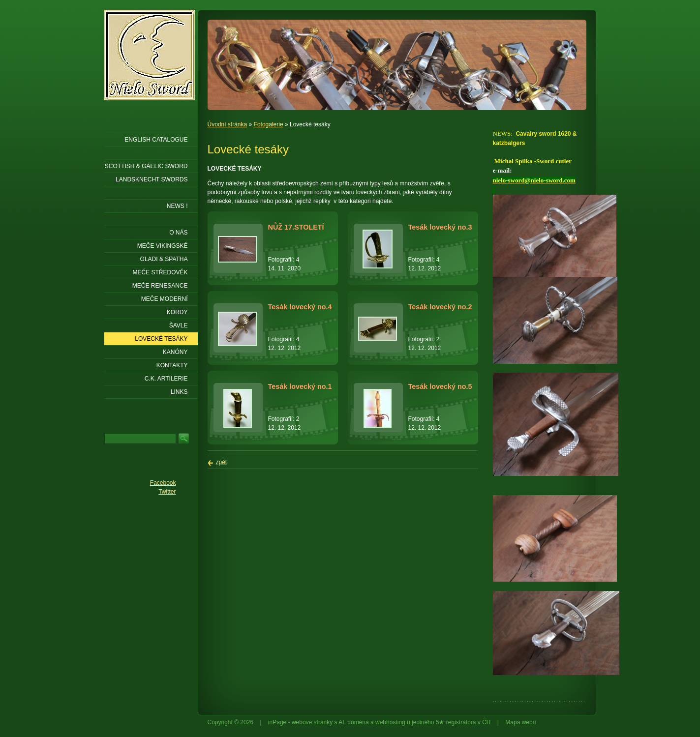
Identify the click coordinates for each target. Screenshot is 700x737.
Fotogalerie (269, 124)
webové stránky (312, 722)
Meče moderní (165, 299)
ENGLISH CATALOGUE (156, 140)
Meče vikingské (163, 246)
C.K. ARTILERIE (166, 379)
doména (358, 722)
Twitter (167, 492)
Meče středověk (160, 272)
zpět (222, 462)
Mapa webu (520, 722)
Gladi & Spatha (164, 259)
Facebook (163, 483)
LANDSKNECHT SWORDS (152, 179)
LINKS (179, 392)
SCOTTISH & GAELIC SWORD (146, 166)
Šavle (179, 325)
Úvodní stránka (228, 124)
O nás (178, 233)
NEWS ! (177, 206)
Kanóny (175, 352)
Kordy (177, 312)
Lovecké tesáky (161, 339)
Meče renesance (160, 286)
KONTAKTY (172, 365)
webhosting (390, 722)
